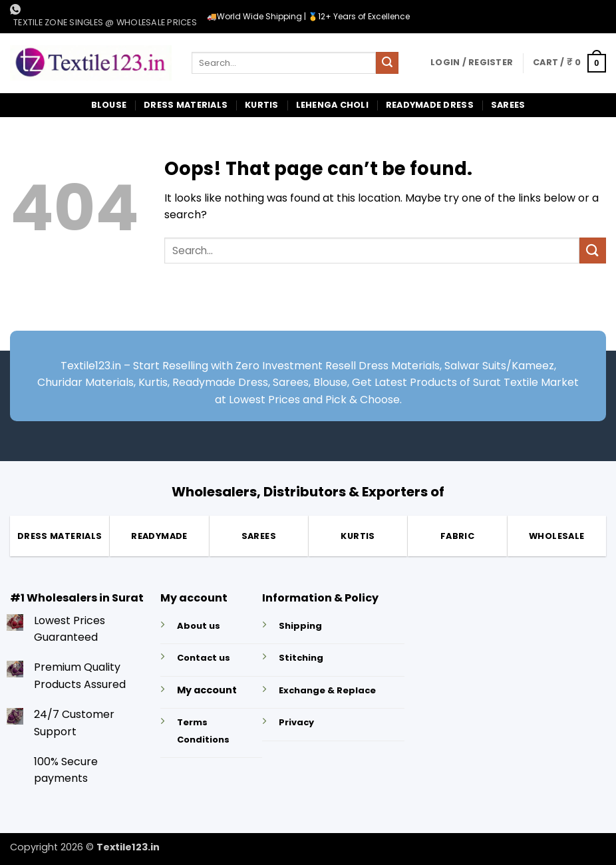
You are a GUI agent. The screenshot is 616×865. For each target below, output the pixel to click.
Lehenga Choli (332, 105)
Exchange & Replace (327, 690)
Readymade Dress (430, 105)
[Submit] (387, 63)
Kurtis (262, 105)
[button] (472, 63)
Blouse (109, 105)
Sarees (508, 105)
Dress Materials (186, 105)
